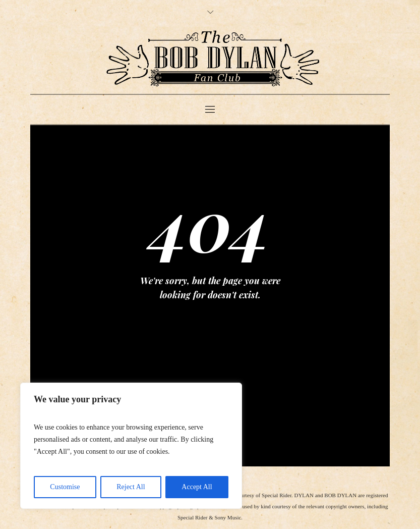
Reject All (131, 487)
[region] (131, 446)
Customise (65, 487)
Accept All (197, 487)
